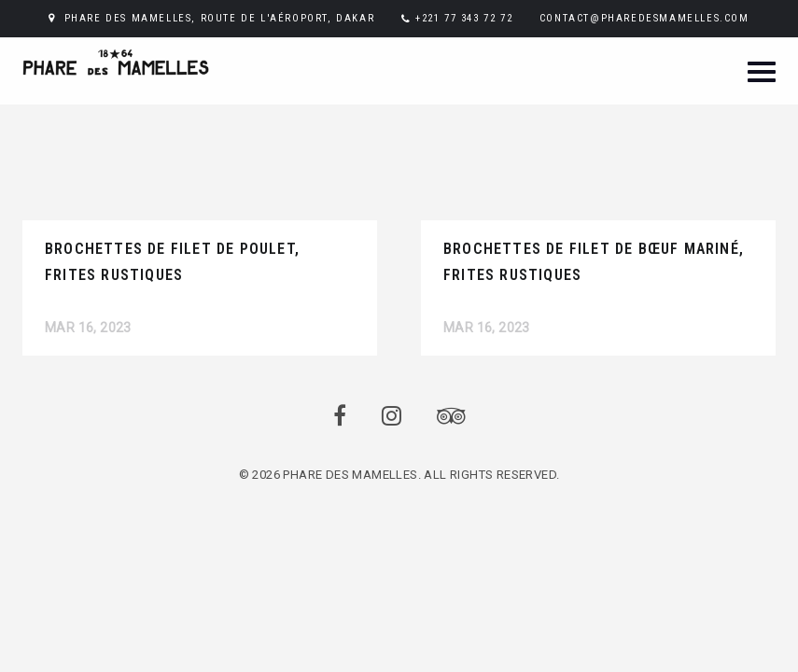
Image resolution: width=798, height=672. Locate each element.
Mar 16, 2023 (88, 328)
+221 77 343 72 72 (464, 18)
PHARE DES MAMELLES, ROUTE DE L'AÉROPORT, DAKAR (220, 18)
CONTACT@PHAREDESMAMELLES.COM (644, 18)
